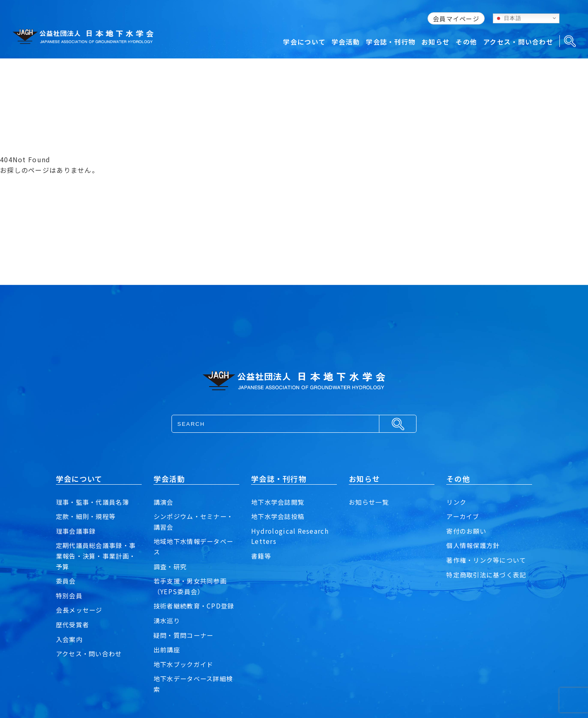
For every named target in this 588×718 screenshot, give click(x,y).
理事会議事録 (77, 531)
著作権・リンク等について (489, 560)
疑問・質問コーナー (185, 635)
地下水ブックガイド (185, 664)
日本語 (508, 18)
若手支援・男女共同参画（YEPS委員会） (192, 586)
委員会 (67, 581)
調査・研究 (171, 566)
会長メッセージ (81, 610)
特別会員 (70, 595)
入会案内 (70, 639)
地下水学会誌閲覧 (279, 502)
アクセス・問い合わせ (91, 653)
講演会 (164, 502)
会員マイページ (456, 19)
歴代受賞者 (73, 624)
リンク (457, 502)
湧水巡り (168, 620)
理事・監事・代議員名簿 (95, 502)
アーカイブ (464, 516)
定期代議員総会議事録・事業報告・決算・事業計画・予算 (98, 556)
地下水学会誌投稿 (279, 516)
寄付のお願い (468, 531)
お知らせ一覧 (370, 502)
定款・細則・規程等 (88, 516)
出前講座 (168, 649)
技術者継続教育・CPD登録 (196, 606)
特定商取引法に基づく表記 (489, 575)
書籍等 (262, 556)
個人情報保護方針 (474, 545)
